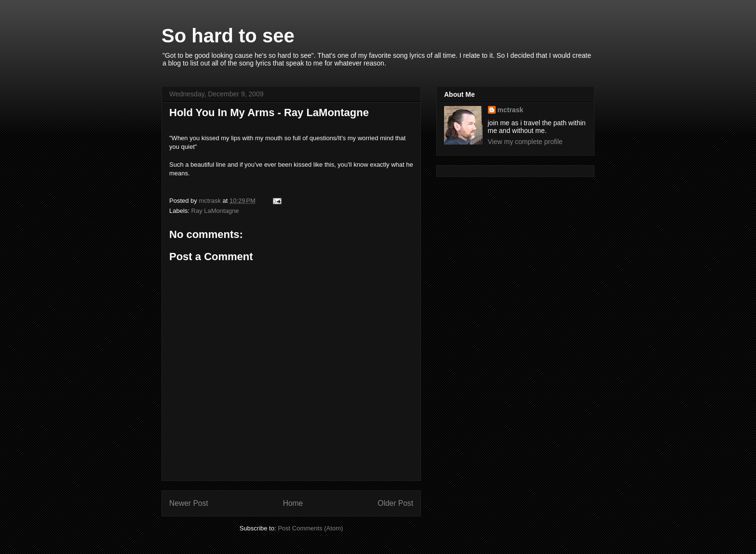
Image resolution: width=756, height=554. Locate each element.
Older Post (395, 503)
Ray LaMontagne (215, 211)
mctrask (511, 110)
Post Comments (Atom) (310, 528)
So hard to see (228, 36)
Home (293, 503)
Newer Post (189, 503)
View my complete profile (525, 142)
